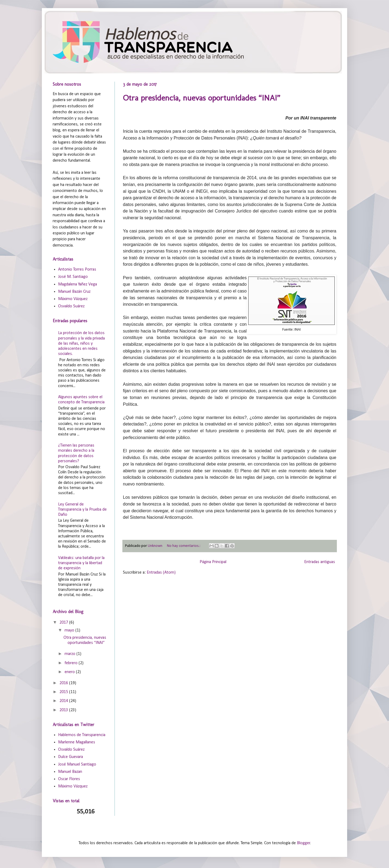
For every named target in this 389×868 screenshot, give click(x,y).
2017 (64, 623)
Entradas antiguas (320, 562)
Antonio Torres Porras (77, 270)
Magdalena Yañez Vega (78, 284)
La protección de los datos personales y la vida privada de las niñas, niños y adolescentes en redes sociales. (81, 343)
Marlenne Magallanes (77, 742)
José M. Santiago (73, 277)
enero (70, 672)
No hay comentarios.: (184, 546)
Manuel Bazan (70, 772)
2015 (64, 692)
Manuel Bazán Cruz (74, 292)
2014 (64, 701)
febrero (72, 663)
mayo (70, 630)
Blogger (304, 843)
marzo (71, 654)
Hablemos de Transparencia (82, 735)
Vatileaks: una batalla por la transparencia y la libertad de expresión (81, 563)
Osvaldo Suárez (71, 306)
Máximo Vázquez (73, 299)
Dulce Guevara (71, 757)
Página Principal (213, 562)
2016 (64, 683)
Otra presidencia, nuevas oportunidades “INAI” (202, 98)
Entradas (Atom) (161, 573)
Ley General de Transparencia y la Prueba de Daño (82, 510)
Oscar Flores (69, 779)
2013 (64, 710)
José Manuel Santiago (77, 764)
